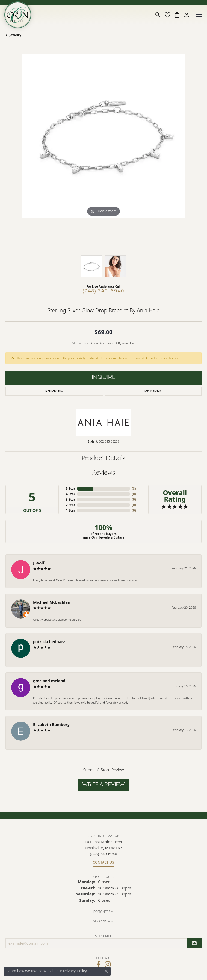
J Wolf (39, 563)
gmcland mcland (49, 681)
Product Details (104, 459)
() (134, 488)
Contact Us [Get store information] (104, 862)
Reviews (104, 473)
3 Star (70, 499)
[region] (104, 152)
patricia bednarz (49, 642)
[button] (158, 15)
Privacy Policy (75, 971)
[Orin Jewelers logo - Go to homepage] (18, 15)
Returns (153, 391)
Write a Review (104, 785)
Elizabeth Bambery (51, 724)
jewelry (15, 35)
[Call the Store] (103, 854)
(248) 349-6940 (104, 291)
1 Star (70, 510)
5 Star (70, 488)
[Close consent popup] (106, 971)
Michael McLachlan (52, 602)
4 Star (70, 494)
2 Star (70, 505)
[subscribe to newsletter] (194, 943)
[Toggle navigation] (199, 15)
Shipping (54, 391)
